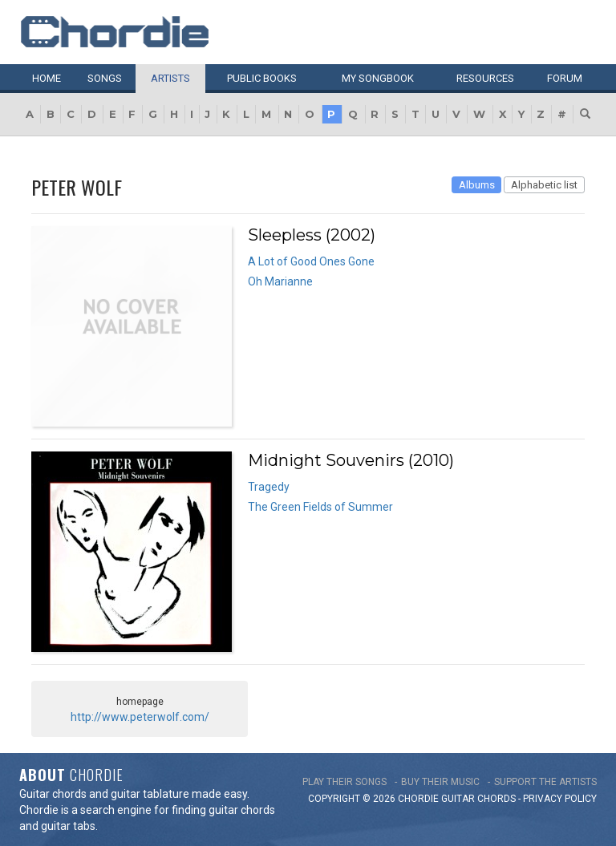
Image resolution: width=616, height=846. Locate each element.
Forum (565, 78)
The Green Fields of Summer (320, 507)
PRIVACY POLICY (560, 799)
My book (378, 78)
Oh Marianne (280, 281)
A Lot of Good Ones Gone (311, 261)
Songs (105, 78)
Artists (170, 78)
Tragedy (269, 487)
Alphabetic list (544, 185)
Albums (477, 185)
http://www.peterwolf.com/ (140, 717)
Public (262, 78)
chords (496, 799)
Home (47, 78)
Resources (485, 78)
